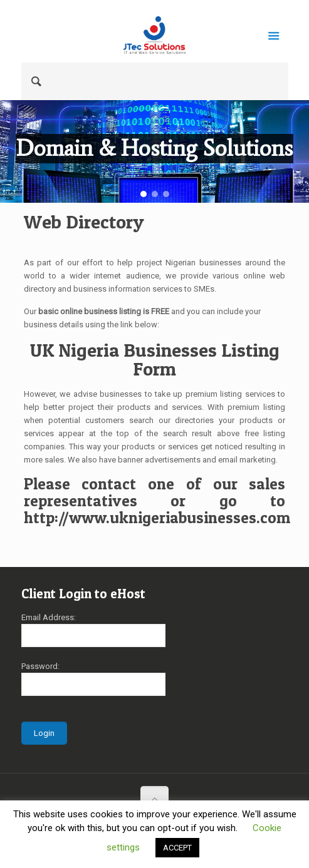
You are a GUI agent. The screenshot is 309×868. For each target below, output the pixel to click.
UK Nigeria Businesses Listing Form (155, 359)
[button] (144, 194)
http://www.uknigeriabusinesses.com (157, 518)
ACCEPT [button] (177, 848)
